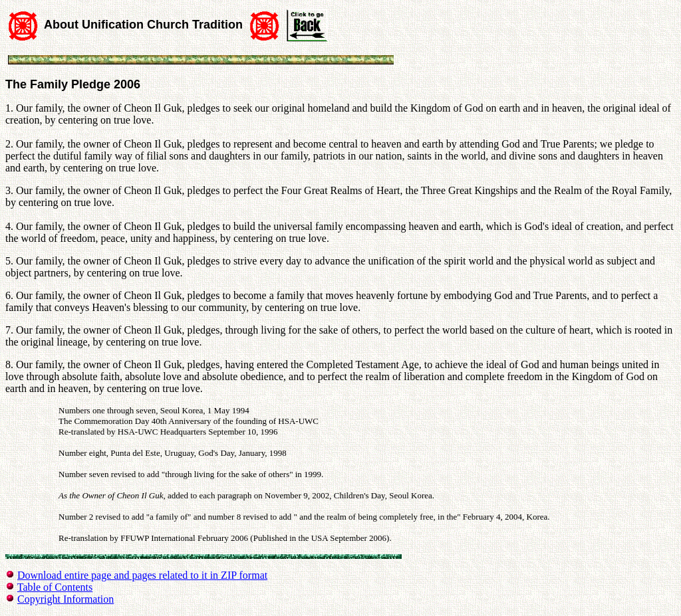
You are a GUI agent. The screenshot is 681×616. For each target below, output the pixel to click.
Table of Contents (55, 587)
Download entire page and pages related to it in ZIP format (142, 575)
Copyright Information (66, 599)
